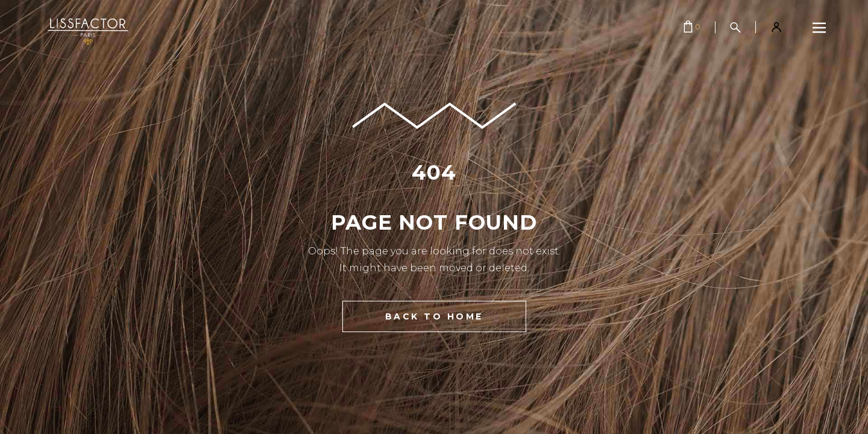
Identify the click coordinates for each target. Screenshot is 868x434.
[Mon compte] (776, 27)
